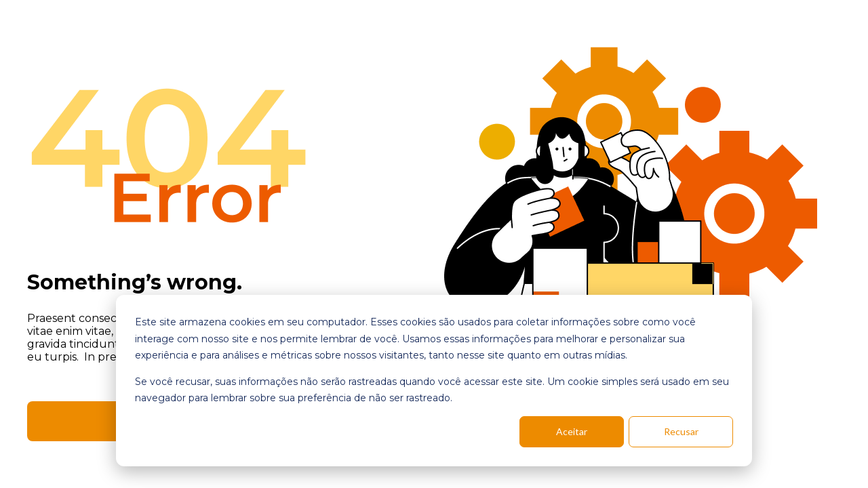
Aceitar (572, 431)
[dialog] (434, 381)
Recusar (681, 431)
